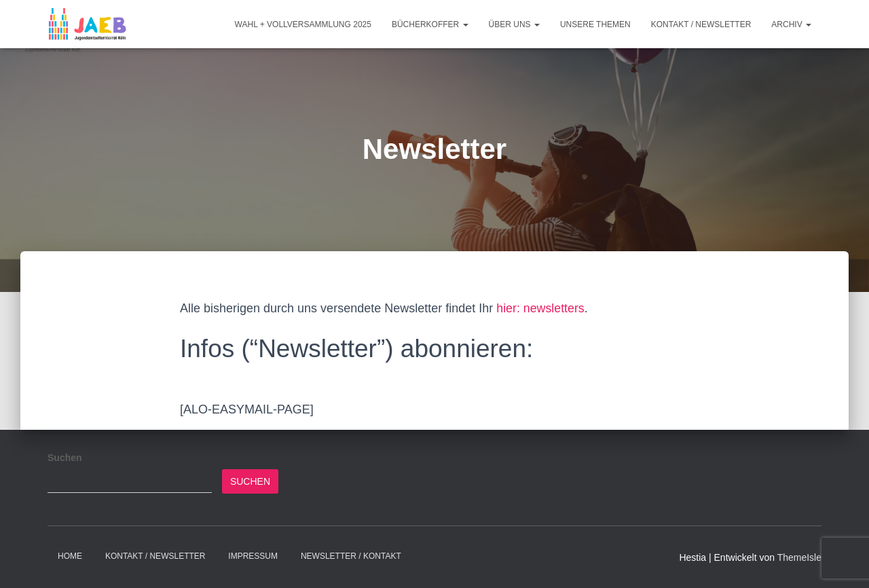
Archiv (791, 24)
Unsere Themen (595, 24)
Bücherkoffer (430, 24)
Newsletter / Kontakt (351, 556)
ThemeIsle (799, 557)
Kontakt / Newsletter (701, 24)
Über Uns (514, 24)
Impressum (253, 556)
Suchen (65, 458)
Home (70, 556)
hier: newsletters (541, 308)
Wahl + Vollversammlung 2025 (303, 24)
